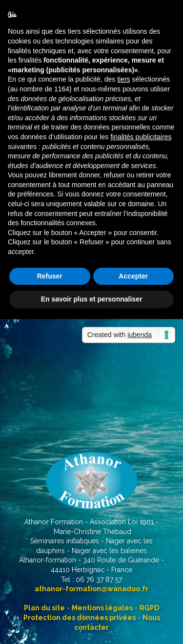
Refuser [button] (50, 276)
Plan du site (44, 608)
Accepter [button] (133, 276)
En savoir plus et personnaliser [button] (92, 299)
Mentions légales (102, 608)
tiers (123, 79)
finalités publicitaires (141, 137)
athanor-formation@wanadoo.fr (91, 589)
